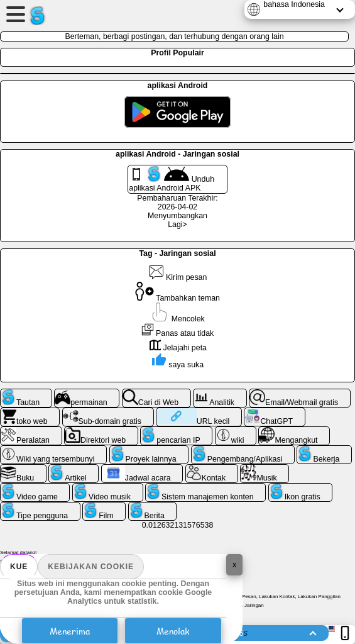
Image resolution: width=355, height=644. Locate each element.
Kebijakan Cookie (91, 567)
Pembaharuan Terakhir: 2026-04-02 (177, 203)
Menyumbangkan (177, 216)
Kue (19, 567)
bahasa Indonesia (294, 4)
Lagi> (177, 225)
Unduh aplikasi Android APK (172, 179)
